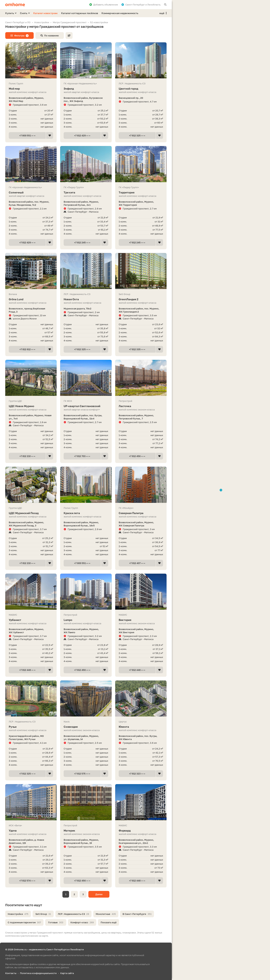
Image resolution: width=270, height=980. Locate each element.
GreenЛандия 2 (141, 299)
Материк (86, 831)
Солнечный (31, 192)
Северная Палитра (141, 513)
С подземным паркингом (24, 922)
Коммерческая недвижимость (120, 13)
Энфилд (86, 89)
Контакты (11, 973)
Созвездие (86, 727)
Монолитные (106, 914)
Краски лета (86, 513)
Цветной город (141, 89)
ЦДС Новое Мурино (31, 406)
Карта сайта (67, 973)
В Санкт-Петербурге (137, 914)
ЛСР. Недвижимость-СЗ (73, 914)
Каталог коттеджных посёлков (80, 13)
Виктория (141, 620)
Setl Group (43, 914)
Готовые (56, 922)
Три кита (86, 192)
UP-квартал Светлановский (86, 406)
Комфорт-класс (82, 922)
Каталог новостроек (45, 13)
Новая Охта (86, 299)
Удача (31, 831)
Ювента (141, 727)
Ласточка (141, 406)
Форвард (141, 831)
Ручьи (31, 727)
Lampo (86, 620)
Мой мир (31, 89)
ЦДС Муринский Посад (31, 513)
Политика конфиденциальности (38, 973)
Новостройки (18, 914)
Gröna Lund (31, 299)
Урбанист (31, 620)
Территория (141, 192)
